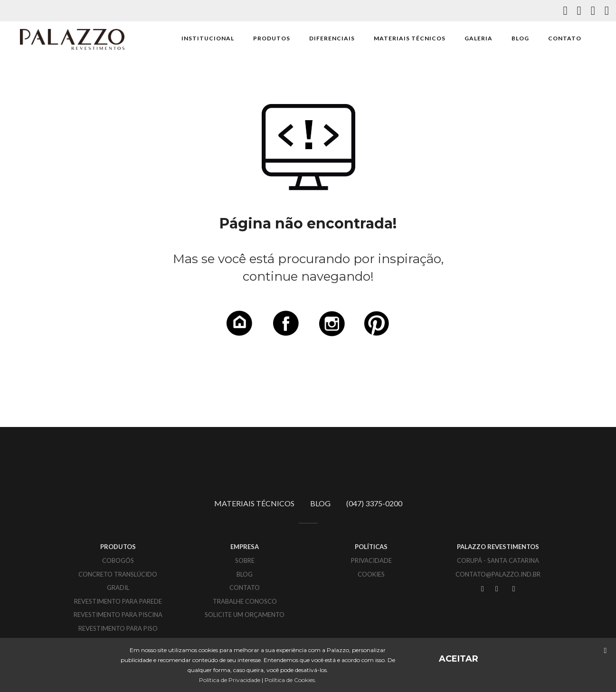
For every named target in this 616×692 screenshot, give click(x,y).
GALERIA (479, 38)
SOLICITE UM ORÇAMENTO (245, 615)
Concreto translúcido (118, 574)
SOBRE (245, 560)
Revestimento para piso (118, 628)
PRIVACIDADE (371, 560)
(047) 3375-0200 (374, 503)
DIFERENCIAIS (332, 38)
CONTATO (565, 38)
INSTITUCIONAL (208, 38)
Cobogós (118, 560)
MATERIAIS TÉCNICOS (410, 38)
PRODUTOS (272, 38)
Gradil (118, 588)
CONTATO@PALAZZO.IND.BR (498, 574)
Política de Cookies (290, 680)
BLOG (520, 38)
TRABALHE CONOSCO (245, 601)
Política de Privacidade (230, 680)
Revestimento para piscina (118, 615)
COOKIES (371, 574)
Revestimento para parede (118, 601)
